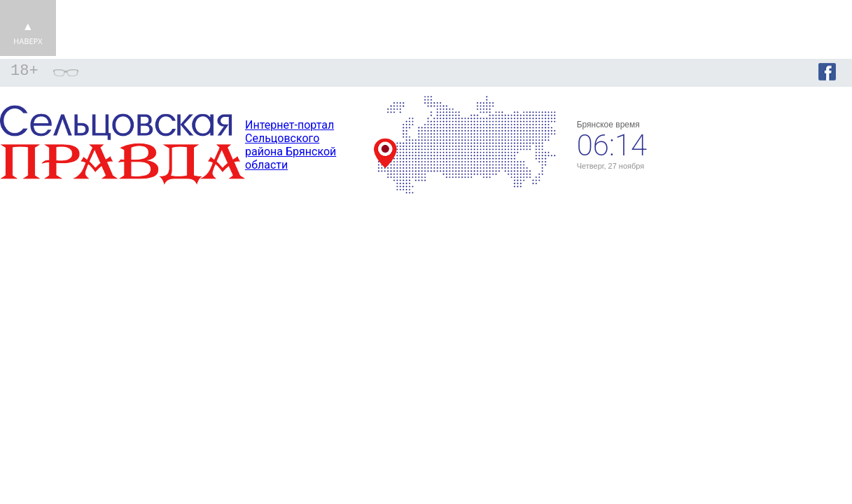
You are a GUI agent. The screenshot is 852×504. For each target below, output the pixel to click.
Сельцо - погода (760, 139)
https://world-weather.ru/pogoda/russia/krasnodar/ (759, 151)
